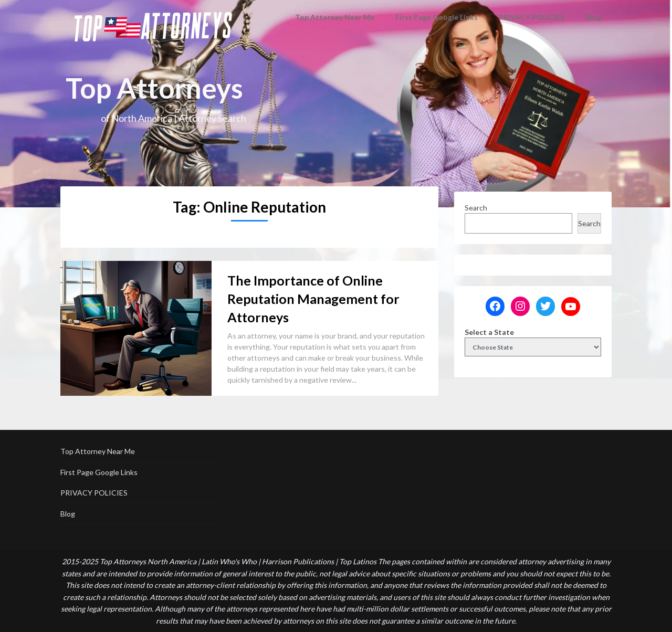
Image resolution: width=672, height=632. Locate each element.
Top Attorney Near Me (342, 17)
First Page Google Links (439, 17)
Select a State (489, 332)
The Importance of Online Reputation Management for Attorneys (313, 299)
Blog (594, 17)
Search (476, 208)
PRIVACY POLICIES (532, 17)
